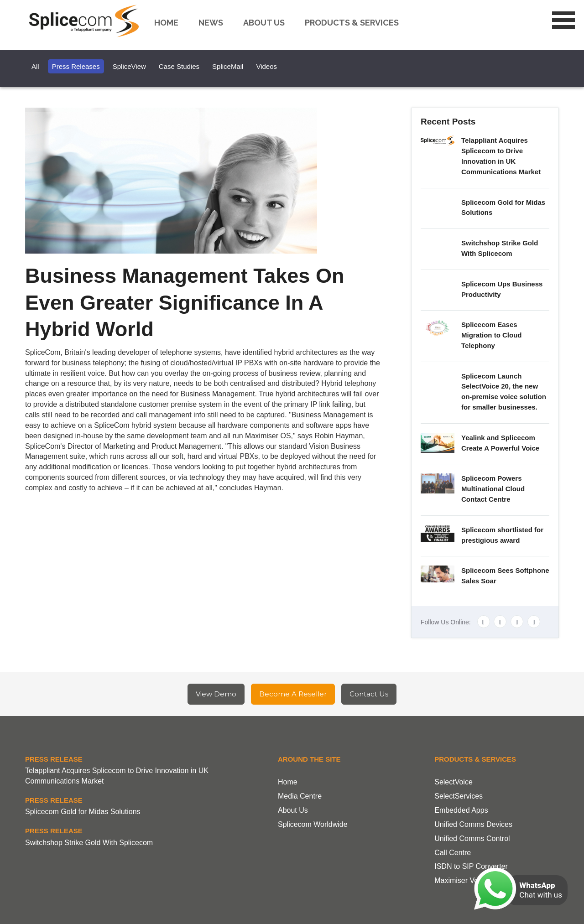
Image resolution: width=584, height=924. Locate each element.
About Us (293, 810)
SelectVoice (454, 782)
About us (264, 23)
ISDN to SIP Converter (471, 866)
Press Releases (76, 66)
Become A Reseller (293, 694)
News (211, 23)
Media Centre (300, 796)
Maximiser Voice (461, 880)
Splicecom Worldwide (313, 824)
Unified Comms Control (472, 838)
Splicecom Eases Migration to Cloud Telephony (491, 335)
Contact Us (369, 694)
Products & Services (352, 23)
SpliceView (129, 66)
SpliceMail (228, 66)
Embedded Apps (461, 810)
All (35, 66)
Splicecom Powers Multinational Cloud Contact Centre (493, 489)
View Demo (216, 694)
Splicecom (86, 21)
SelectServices (459, 796)
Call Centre (453, 853)
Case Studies (179, 66)
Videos (266, 66)
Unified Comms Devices (473, 824)
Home (166, 23)
